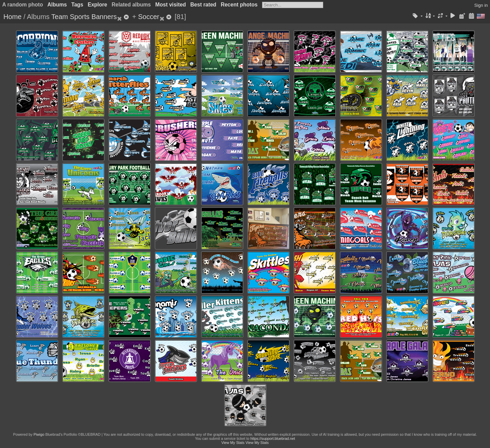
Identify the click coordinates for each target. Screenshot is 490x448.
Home (12, 17)
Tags (77, 5)
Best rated (203, 5)
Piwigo (39, 434)
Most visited (170, 5)
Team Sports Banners (84, 17)
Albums (57, 5)
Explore (97, 5)
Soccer (149, 17)
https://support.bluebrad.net (273, 438)
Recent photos (239, 5)
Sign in (481, 5)
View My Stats (233, 443)
